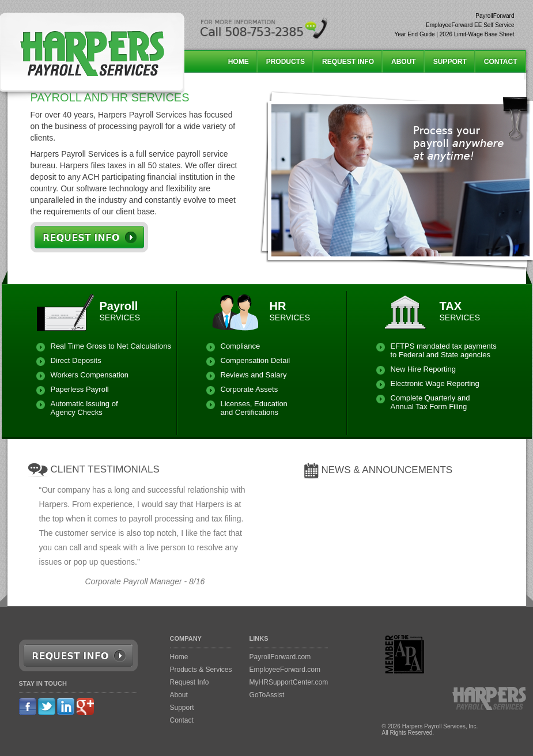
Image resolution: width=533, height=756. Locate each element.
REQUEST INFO (348, 62)
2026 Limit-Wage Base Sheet (477, 34)
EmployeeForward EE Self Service (470, 25)
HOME (239, 62)
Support (182, 708)
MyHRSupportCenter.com (289, 682)
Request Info (190, 682)
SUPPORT (450, 62)
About (179, 695)
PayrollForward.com (280, 657)
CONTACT (501, 62)
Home (179, 657)
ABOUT (404, 62)
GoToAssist (267, 695)
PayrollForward (495, 16)
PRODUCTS (286, 62)
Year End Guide (414, 34)
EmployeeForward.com (285, 670)
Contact (182, 720)
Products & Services (201, 670)
